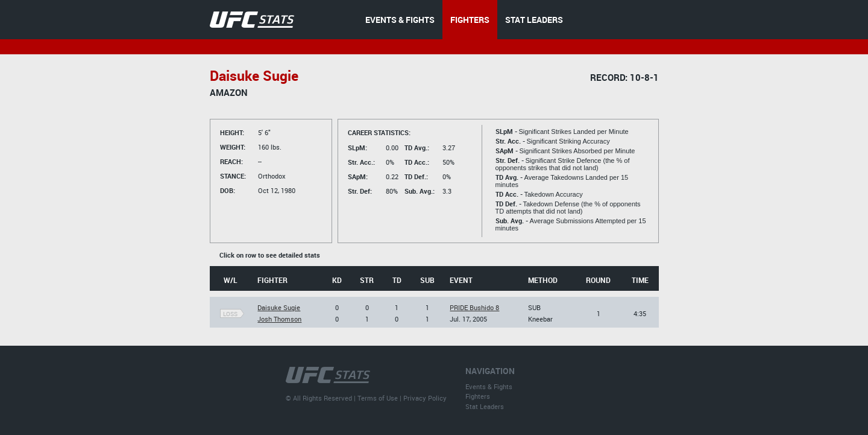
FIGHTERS (470, 20)
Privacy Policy (425, 398)
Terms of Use (378, 398)
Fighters (478, 396)
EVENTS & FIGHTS (400, 20)
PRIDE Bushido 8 (474, 307)
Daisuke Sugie (279, 307)
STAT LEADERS (534, 20)
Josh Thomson (279, 319)
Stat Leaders (485, 406)
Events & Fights (489, 386)
